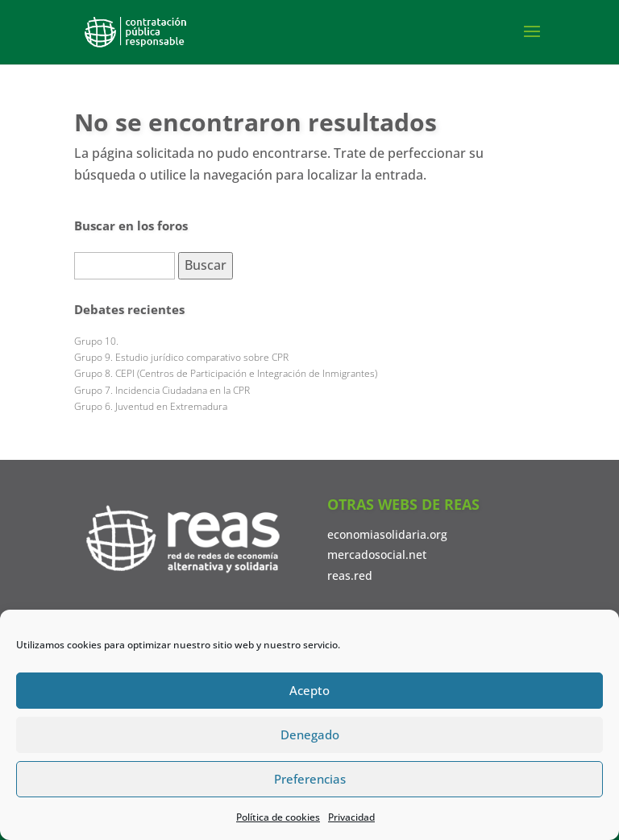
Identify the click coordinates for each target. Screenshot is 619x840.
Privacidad (351, 817)
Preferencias (310, 779)
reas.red (350, 575)
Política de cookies (278, 817)
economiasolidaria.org (387, 534)
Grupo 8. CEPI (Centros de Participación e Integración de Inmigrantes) (226, 373)
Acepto (309, 690)
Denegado (310, 734)
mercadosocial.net (377, 554)
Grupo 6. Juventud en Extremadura (151, 406)
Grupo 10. (96, 341)
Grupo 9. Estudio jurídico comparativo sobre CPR (181, 357)
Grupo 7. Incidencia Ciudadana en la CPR (162, 390)
